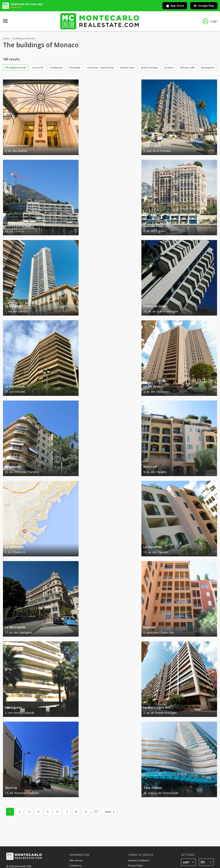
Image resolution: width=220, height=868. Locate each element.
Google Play (204, 6)
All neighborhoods (15, 68)
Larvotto (169, 68)
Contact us (75, 866)
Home (6, 38)
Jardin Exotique (149, 68)
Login (210, 21)
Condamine (56, 68)
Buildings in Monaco (24, 38)
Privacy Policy (135, 866)
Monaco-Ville (188, 68)
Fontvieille (75, 68)
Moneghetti (208, 68)
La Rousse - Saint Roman (100, 68)
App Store (175, 6)
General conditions (138, 860)
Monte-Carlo (128, 68)
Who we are (76, 860)
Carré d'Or (38, 68)
